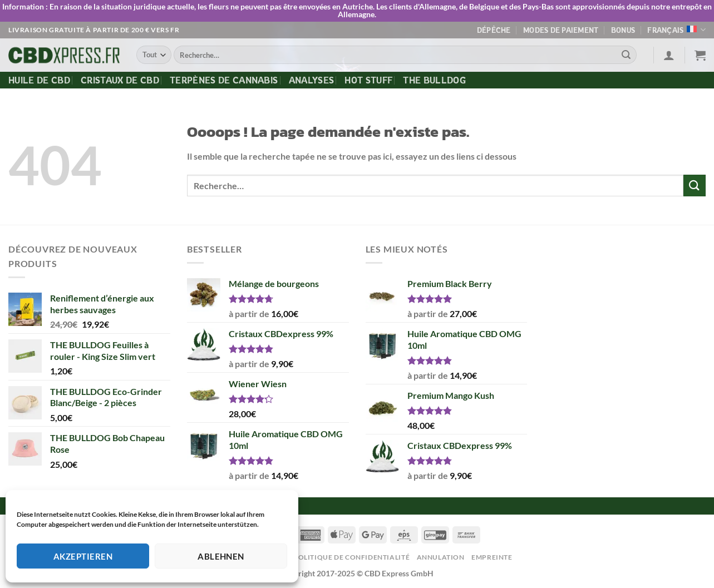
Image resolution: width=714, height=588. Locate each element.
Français (676, 30)
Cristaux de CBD (120, 80)
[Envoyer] (626, 55)
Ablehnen (221, 556)
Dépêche (494, 30)
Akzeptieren (83, 556)
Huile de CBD (39, 80)
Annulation (441, 557)
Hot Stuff (368, 80)
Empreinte (492, 557)
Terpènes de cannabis (224, 80)
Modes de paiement (561, 30)
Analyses (312, 80)
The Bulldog (434, 80)
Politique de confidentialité (351, 557)
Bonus (623, 30)
